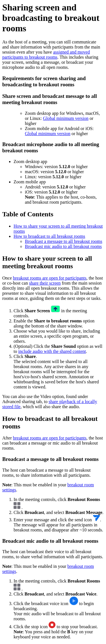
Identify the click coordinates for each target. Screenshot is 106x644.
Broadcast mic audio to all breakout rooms (63, 246)
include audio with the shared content (52, 351)
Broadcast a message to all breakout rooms (64, 241)
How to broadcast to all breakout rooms (49, 236)
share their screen (45, 283)
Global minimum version (66, 118)
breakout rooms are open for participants (50, 278)
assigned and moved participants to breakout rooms (46, 55)
